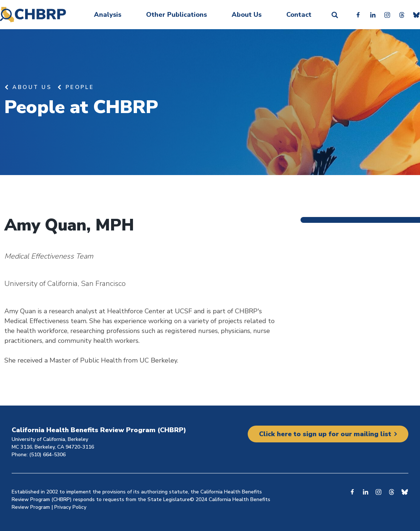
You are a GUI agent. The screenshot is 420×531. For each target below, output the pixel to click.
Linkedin (373, 15)
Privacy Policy (70, 507)
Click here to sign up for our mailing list (325, 434)
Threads (402, 15)
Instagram (387, 15)
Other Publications (176, 15)
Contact (299, 15)
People (80, 87)
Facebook (358, 15)
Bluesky (416, 15)
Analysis (108, 15)
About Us (247, 15)
